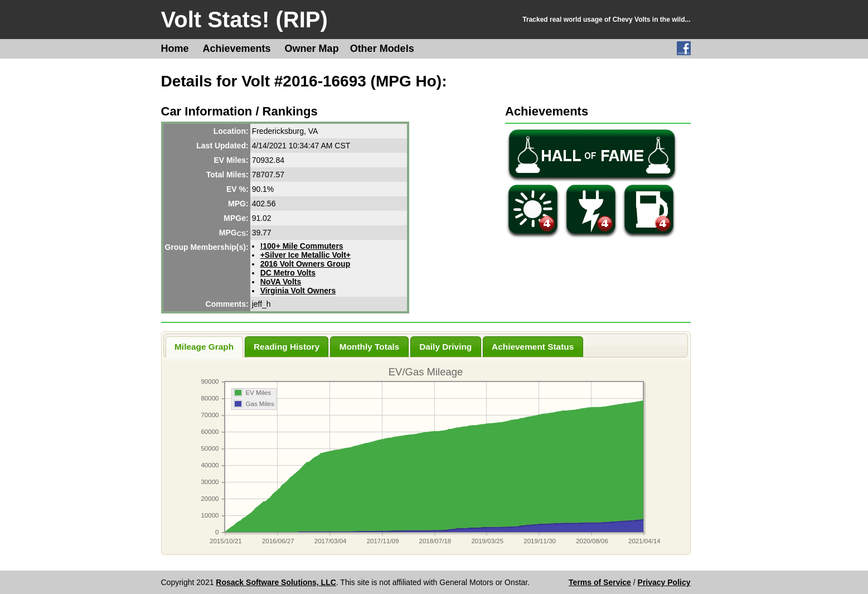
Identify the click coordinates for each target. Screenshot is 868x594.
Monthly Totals (369, 347)
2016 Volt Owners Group (306, 264)
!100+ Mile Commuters (302, 246)
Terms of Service (600, 582)
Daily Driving (445, 347)
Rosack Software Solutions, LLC (276, 582)
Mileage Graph (204, 347)
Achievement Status (533, 347)
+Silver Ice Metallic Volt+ (306, 255)
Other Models (382, 49)
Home (175, 49)
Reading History (287, 347)
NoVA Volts (281, 282)
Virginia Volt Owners (298, 291)
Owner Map (312, 49)
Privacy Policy (664, 582)
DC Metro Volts (288, 273)
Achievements (237, 49)
